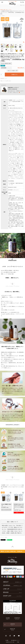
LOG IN (12, 625)
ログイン (11, 573)
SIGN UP (12, 629)
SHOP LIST (12, 596)
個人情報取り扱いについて (15, 640)
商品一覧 (22, 5)
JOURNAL (12, 585)
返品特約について (4, 78)
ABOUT (12, 582)
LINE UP (12, 589)
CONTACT (17, 619)
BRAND (12, 592)
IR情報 (18, 642)
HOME (2, 10)
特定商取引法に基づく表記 (10, 642)
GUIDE (8, 619)
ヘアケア (10, 10)
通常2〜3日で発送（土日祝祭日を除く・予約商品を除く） (12, 551)
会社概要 (7, 640)
